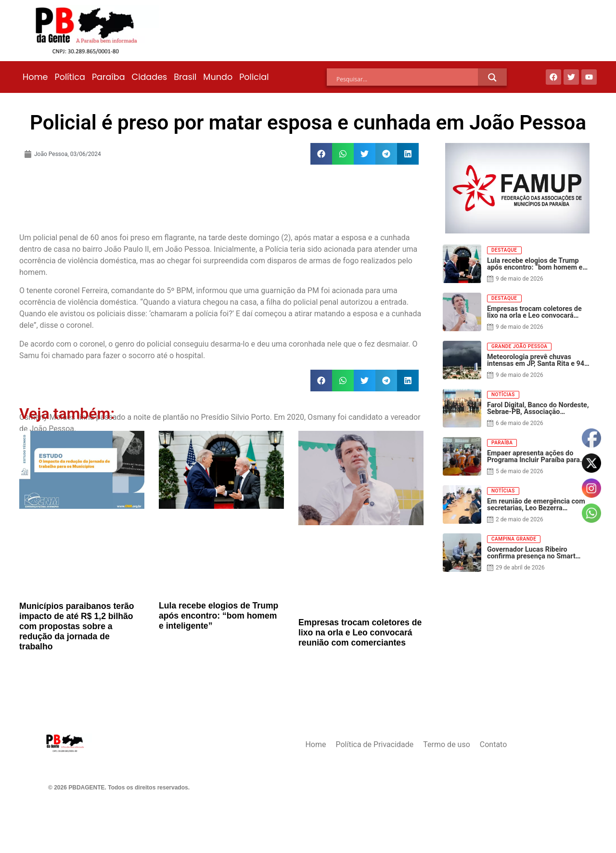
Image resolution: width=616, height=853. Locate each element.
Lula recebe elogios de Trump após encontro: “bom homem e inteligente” (218, 616)
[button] (321, 154)
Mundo (218, 77)
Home (35, 77)
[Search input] (407, 79)
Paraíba (109, 77)
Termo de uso (446, 744)
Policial (254, 77)
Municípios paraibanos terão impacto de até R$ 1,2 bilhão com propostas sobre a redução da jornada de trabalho (77, 626)
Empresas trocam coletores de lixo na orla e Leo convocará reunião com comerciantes (360, 633)
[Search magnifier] (492, 78)
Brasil (185, 77)
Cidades (150, 77)
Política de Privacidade (374, 744)
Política (70, 77)
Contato (494, 744)
